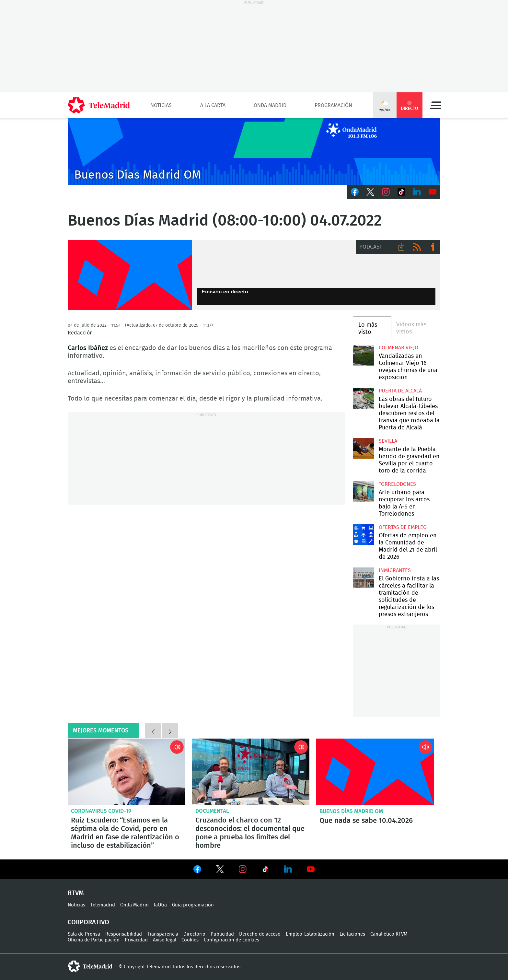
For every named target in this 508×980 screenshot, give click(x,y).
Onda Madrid (270, 105)
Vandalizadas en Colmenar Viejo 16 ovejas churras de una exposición (363, 355)
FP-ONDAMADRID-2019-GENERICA (130, 275)
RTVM (76, 893)
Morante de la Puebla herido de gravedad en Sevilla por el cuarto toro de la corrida (363, 448)
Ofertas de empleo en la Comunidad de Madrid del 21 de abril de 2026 (363, 535)
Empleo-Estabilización (310, 934)
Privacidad (136, 940)
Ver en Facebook (197, 870)
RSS (417, 247)
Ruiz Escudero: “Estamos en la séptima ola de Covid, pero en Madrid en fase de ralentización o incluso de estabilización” (127, 772)
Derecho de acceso (260, 934)
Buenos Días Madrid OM (351, 811)
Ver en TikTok (265, 870)
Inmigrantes (395, 570)
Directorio (194, 934)
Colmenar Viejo (398, 348)
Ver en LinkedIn (288, 869)
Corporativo (88, 922)
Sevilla (388, 441)
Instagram (386, 192)
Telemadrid (103, 905)
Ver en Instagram (243, 869)
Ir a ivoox (433, 247)
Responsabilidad (124, 934)
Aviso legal (165, 940)
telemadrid (90, 966)
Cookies (190, 940)
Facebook (355, 192)
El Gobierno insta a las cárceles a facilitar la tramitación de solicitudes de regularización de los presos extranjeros (363, 578)
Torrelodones (397, 484)
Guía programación (193, 905)
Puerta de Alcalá (400, 391)
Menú (435, 105)
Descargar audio (401, 247)
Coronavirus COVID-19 (101, 811)
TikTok (401, 192)
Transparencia (163, 934)
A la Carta (213, 105)
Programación (333, 105)
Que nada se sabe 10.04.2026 (375, 772)
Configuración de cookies (231, 940)
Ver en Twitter (220, 870)
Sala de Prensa (84, 934)
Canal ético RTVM (389, 934)
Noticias (161, 105)
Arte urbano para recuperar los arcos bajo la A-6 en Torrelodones (363, 491)
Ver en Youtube (311, 869)
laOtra (160, 905)
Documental (212, 811)
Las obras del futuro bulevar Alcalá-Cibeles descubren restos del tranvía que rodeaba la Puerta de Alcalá (363, 398)
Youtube (433, 192)
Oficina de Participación (94, 940)
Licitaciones (352, 934)
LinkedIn (417, 192)
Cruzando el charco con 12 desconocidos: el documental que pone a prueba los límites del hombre (251, 772)
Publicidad (222, 934)
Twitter (370, 192)
